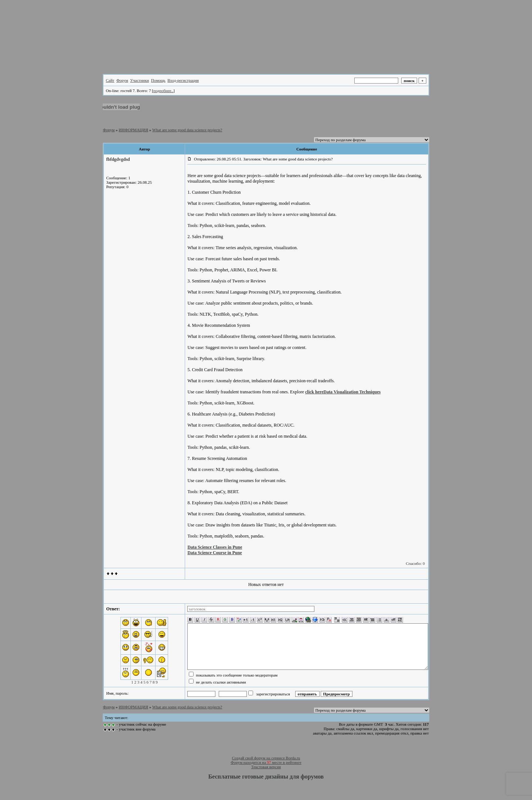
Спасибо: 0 (415, 563)
